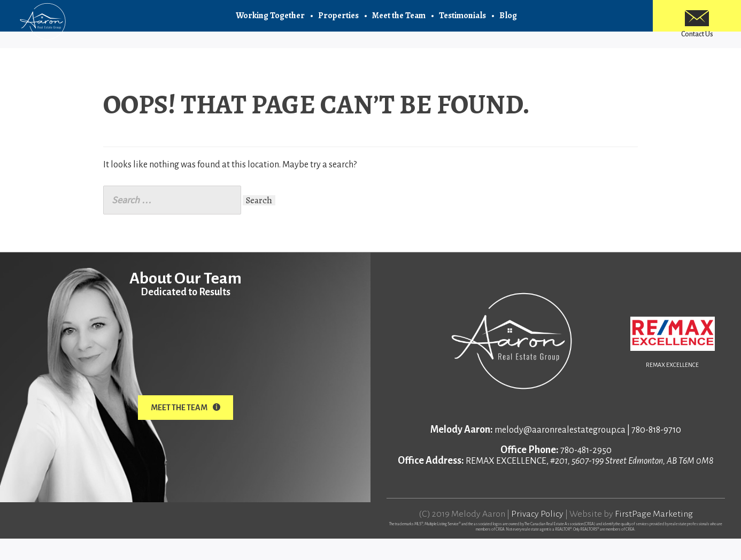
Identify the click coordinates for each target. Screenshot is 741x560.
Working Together (270, 21)
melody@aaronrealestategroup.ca (560, 451)
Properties (338, 21)
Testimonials (462, 21)
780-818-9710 (656, 451)
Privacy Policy (537, 535)
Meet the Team (399, 21)
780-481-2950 (586, 472)
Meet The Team (186, 429)
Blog (508, 21)
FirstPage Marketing (654, 535)
